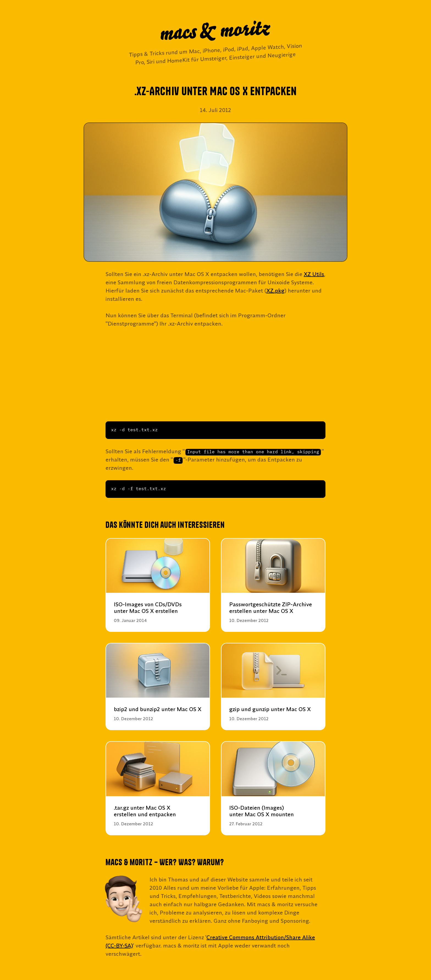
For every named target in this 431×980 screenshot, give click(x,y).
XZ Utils (314, 274)
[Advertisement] (215, 375)
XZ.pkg (275, 290)
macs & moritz (215, 31)
